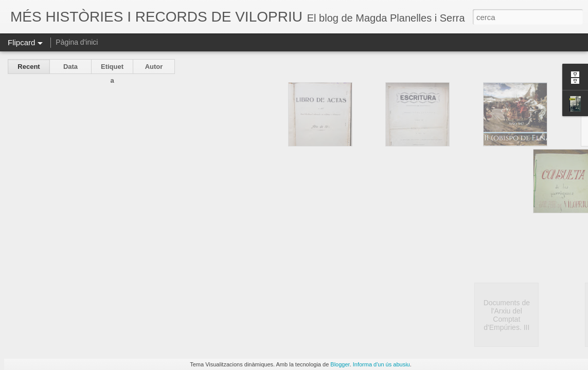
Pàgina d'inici (77, 42)
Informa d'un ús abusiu (381, 364)
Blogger (340, 364)
